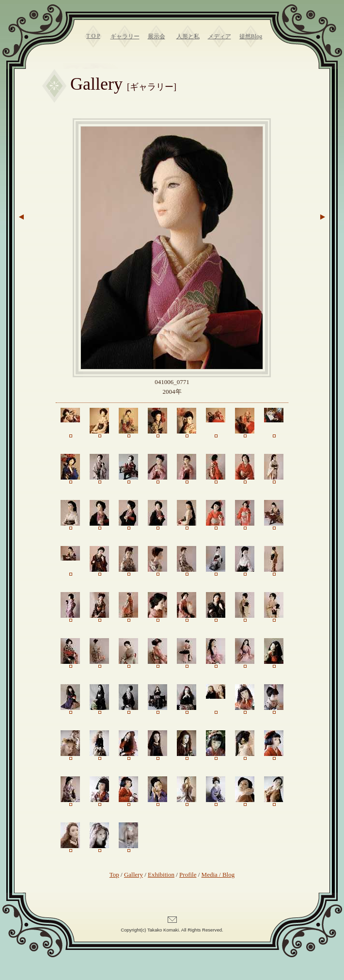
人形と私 (188, 36)
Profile (188, 875)
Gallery (133, 875)
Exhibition (161, 875)
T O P (93, 36)
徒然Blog (251, 36)
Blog (228, 875)
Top (114, 875)
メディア (219, 36)
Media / (212, 875)
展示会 (156, 36)
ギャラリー (125, 36)
